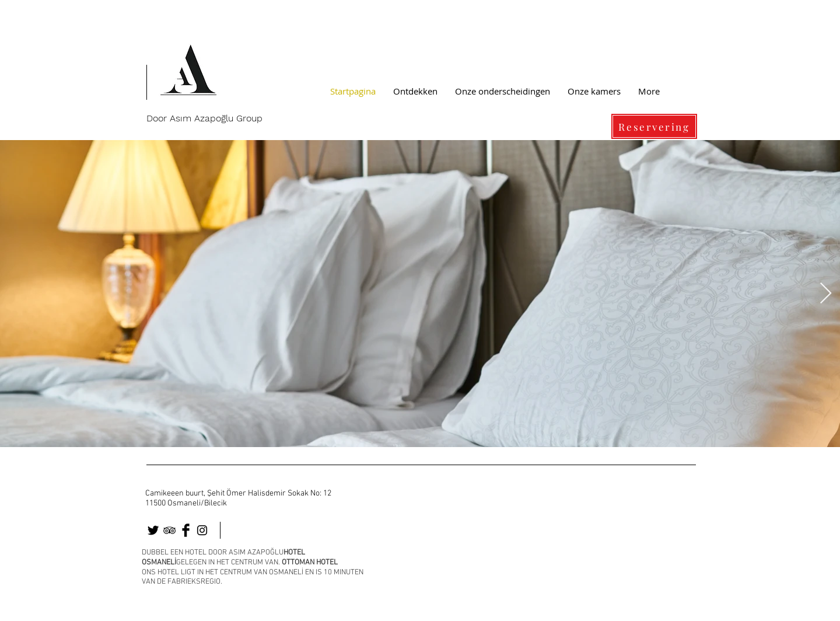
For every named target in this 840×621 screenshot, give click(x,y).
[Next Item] (826, 294)
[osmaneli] (169, 530)
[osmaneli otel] (153, 530)
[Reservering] (654, 126)
